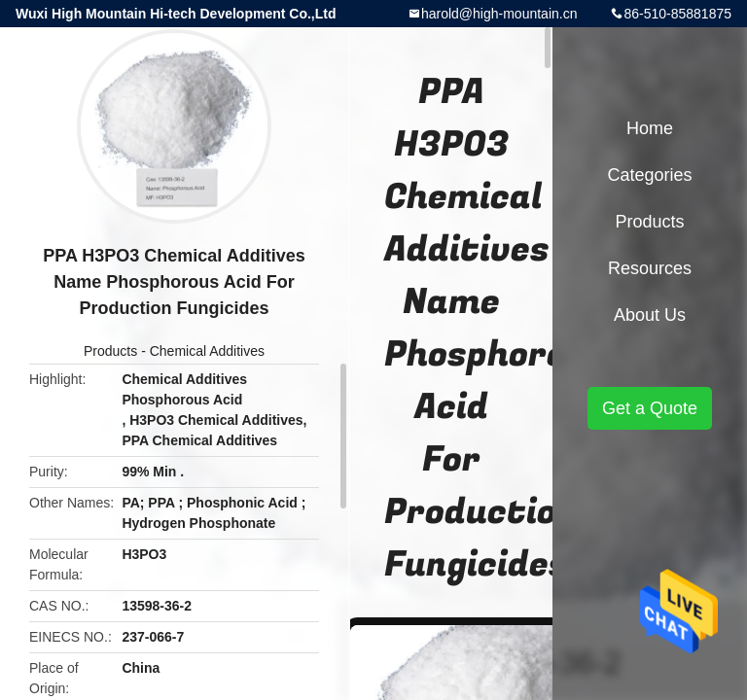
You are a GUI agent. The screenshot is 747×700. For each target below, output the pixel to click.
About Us (650, 315)
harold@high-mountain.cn (499, 14)
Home (650, 128)
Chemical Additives (207, 351)
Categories (649, 175)
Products (110, 351)
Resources (650, 268)
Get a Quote (650, 408)
